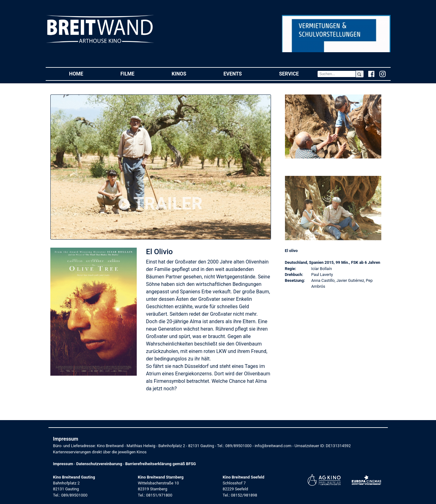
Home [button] (85, 73)
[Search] (337, 74)
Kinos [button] (188, 73)
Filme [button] (137, 73)
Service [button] (298, 73)
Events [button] (242, 73)
